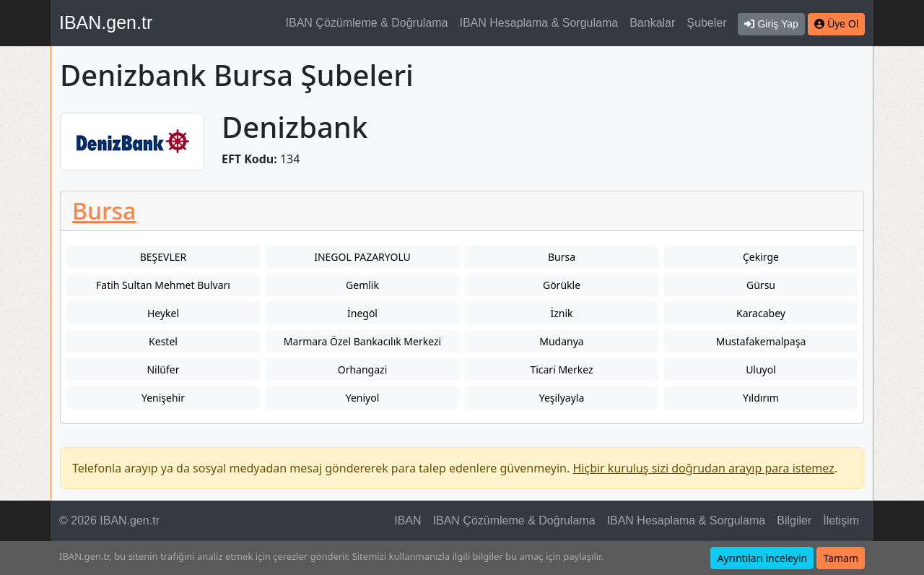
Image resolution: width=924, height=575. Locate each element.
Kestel (163, 341)
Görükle (562, 285)
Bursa (104, 211)
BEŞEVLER (164, 257)
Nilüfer (163, 369)
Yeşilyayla (562, 398)
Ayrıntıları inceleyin (762, 558)
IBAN (407, 520)
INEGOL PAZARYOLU (362, 257)
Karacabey (761, 313)
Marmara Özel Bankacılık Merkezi (362, 341)
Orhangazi (363, 369)
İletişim (841, 520)
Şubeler (706, 23)
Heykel (163, 313)
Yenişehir (163, 398)
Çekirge (761, 257)
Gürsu (761, 285)
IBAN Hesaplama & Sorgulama (539, 23)
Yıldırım (761, 398)
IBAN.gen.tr (106, 22)
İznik (561, 313)
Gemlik (362, 285)
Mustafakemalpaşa (761, 341)
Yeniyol (363, 398)
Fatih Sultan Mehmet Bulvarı (163, 285)
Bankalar (652, 23)
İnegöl (362, 313)
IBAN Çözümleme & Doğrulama (367, 23)
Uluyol (761, 369)
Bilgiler (794, 520)
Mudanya (561, 341)
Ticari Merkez (561, 369)
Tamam (841, 558)
